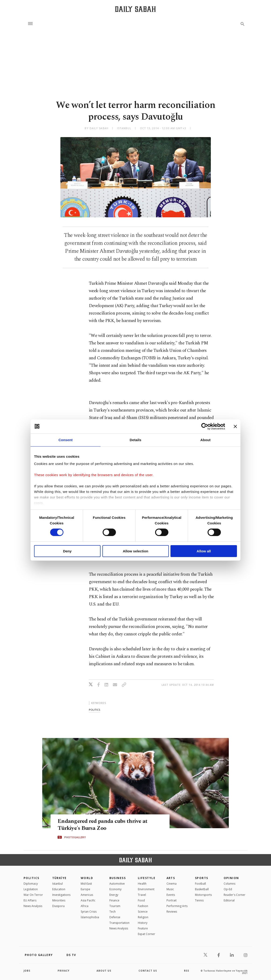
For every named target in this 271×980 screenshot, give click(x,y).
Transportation (119, 923)
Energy (114, 895)
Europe (85, 889)
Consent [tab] (66, 440)
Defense (115, 917)
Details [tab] (135, 440)
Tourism (115, 906)
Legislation (31, 889)
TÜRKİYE (59, 878)
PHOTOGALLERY (75, 837)
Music (170, 889)
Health (142, 884)
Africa (85, 906)
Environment (146, 889)
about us (104, 971)
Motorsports (203, 895)
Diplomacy (31, 884)
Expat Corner (146, 934)
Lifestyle (147, 878)
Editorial (229, 900)
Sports (202, 878)
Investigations (61, 895)
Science (143, 912)
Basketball (202, 889)
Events (171, 895)
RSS (187, 971)
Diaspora (58, 906)
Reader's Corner (235, 895)
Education (59, 889)
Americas (87, 895)
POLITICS (31, 878)
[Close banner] (235, 426)
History (143, 923)
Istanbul (57, 884)
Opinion (231, 878)
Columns (229, 884)
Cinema (172, 884)
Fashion (143, 906)
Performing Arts (177, 906)
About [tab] (205, 440)
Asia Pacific (88, 900)
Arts (171, 878)
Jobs (27, 971)
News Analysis (33, 906)
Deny (67, 551)
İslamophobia (90, 917)
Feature (143, 928)
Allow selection (135, 551)
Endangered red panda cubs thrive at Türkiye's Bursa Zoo (104, 824)
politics (94, 710)
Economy (115, 889)
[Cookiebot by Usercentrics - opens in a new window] (205, 426)
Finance (114, 900)
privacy (64, 971)
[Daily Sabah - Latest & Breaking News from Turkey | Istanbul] (135, 9)
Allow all (204, 551)
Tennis (199, 900)
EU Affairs (30, 900)
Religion (143, 917)
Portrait (172, 900)
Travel (142, 895)
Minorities (59, 900)
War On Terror (33, 895)
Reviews (172, 912)
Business (118, 878)
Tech (113, 912)
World (87, 878)
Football (200, 884)
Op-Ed (228, 889)
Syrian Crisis (89, 912)
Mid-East (86, 884)
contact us (148, 971)
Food (141, 900)
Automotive (117, 884)
